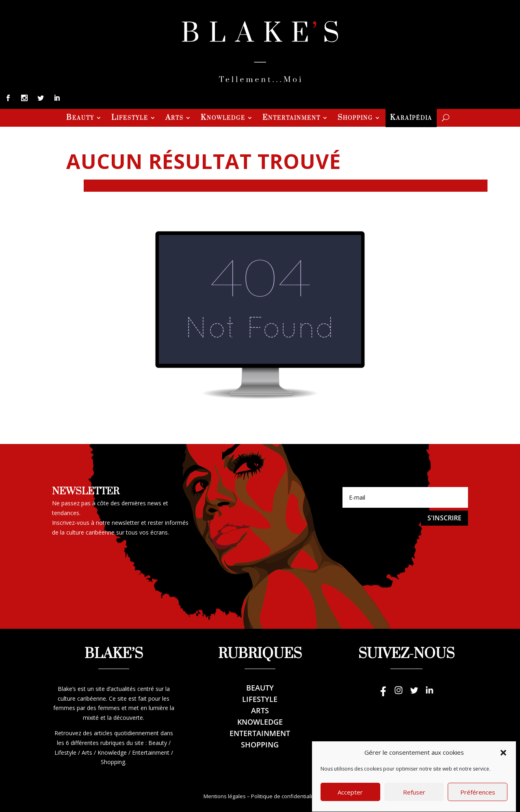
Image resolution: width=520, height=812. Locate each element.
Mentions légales (225, 796)
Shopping (355, 119)
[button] (503, 767)
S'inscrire (444, 518)
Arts (174, 119)
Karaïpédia (411, 119)
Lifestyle (130, 119)
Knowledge (223, 119)
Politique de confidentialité (284, 796)
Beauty (80, 119)
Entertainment (291, 119)
